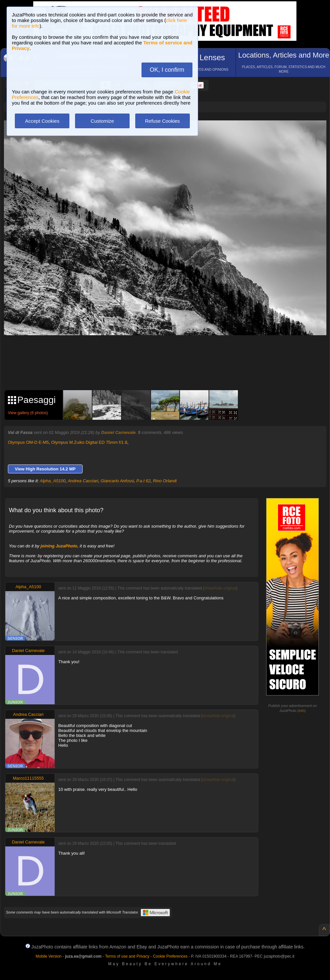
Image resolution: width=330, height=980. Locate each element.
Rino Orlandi (165, 481)
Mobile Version (49, 956)
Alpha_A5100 (53, 481)
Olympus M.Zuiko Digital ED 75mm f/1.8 (89, 442)
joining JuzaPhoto (59, 546)
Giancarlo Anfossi (117, 481)
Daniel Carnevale (119, 432)
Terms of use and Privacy (127, 956)
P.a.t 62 (143, 481)
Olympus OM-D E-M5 (28, 442)
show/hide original (220, 588)
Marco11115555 (28, 778)
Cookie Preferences (170, 956)
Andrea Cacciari (83, 481)
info (302, 711)
